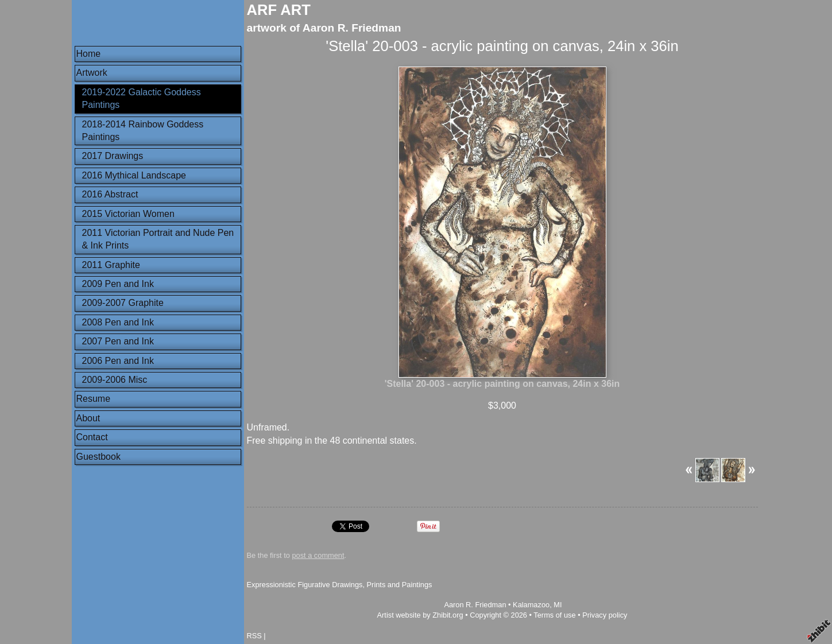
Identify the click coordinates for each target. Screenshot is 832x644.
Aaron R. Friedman (475, 605)
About (88, 418)
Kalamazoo (531, 605)
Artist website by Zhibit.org (420, 615)
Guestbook (98, 457)
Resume (94, 399)
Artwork (92, 73)
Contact (92, 437)
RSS (254, 636)
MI (558, 605)
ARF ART (279, 10)
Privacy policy (605, 615)
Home (89, 54)
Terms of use (554, 615)
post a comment (318, 555)
